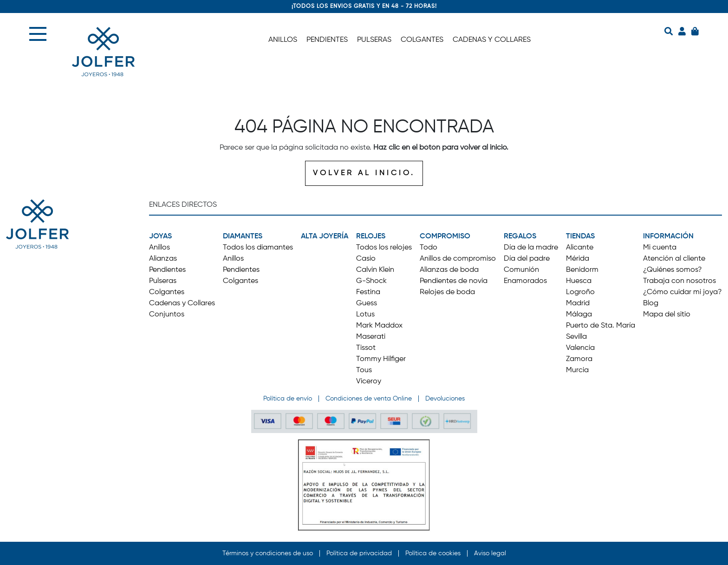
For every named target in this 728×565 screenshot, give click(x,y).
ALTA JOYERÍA (325, 237)
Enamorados (525, 281)
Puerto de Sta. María (601, 326)
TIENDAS (580, 237)
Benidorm (582, 270)
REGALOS (520, 237)
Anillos (159, 248)
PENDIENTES (327, 40)
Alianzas (163, 259)
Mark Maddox (379, 326)
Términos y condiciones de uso (268, 553)
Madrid (578, 303)
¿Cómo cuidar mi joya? (682, 292)
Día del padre (527, 259)
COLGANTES (422, 40)
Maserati (371, 337)
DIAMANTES (243, 237)
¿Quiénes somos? (673, 270)
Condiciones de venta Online (369, 399)
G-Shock (371, 281)
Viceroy (369, 381)
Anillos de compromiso (458, 259)
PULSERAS (374, 40)
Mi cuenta (660, 248)
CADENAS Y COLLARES (492, 40)
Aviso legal (490, 553)
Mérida (578, 259)
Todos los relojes (384, 248)
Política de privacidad (359, 553)
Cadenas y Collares (182, 303)
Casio (366, 259)
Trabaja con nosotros (679, 281)
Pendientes (167, 270)
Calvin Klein (375, 270)
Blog (651, 303)
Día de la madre (531, 248)
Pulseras (163, 281)
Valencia (580, 348)
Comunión (521, 270)
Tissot (366, 348)
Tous (364, 370)
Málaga (579, 315)
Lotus (365, 315)
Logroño (580, 292)
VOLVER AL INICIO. (364, 173)
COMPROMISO (445, 237)
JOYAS (160, 237)
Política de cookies (433, 553)
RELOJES (371, 237)
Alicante (580, 248)
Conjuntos (167, 315)
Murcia (577, 370)
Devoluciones (445, 399)
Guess (367, 303)
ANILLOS (283, 40)
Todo (429, 248)
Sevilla (576, 337)
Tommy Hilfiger (381, 359)
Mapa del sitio (667, 315)
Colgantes (167, 292)
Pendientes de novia (454, 281)
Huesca (579, 281)
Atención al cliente (674, 259)
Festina (368, 292)
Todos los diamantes (258, 248)
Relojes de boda (447, 292)
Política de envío (288, 399)
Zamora (579, 359)
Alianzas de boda (449, 270)
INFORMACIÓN (668, 237)
